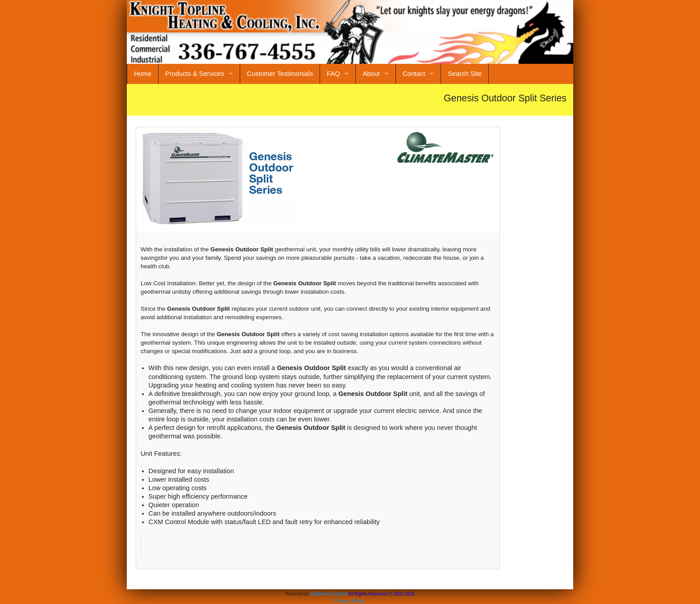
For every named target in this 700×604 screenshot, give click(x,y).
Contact (414, 74)
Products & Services (195, 74)
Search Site (465, 74)
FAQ (333, 74)
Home (143, 74)
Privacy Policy (350, 601)
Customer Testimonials (280, 74)
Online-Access (329, 594)
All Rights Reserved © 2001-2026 (381, 594)
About (371, 74)
